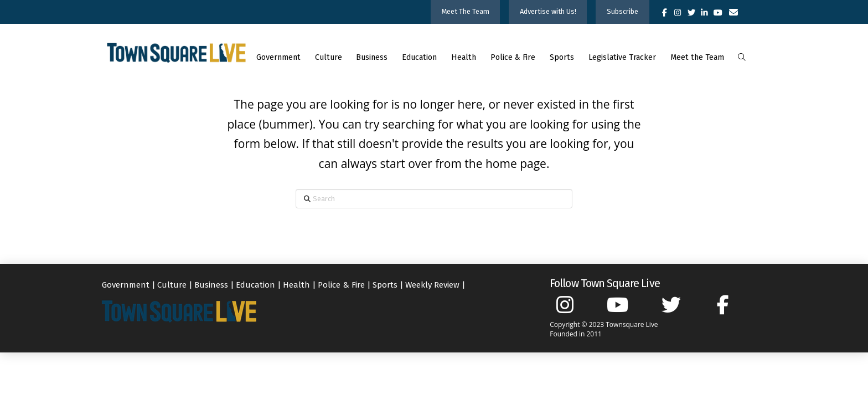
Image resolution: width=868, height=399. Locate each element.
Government (126, 285)
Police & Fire (341, 285)
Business (211, 285)
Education (255, 285)
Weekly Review (432, 285)
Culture (172, 285)
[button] (742, 57)
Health (296, 285)
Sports (385, 285)
